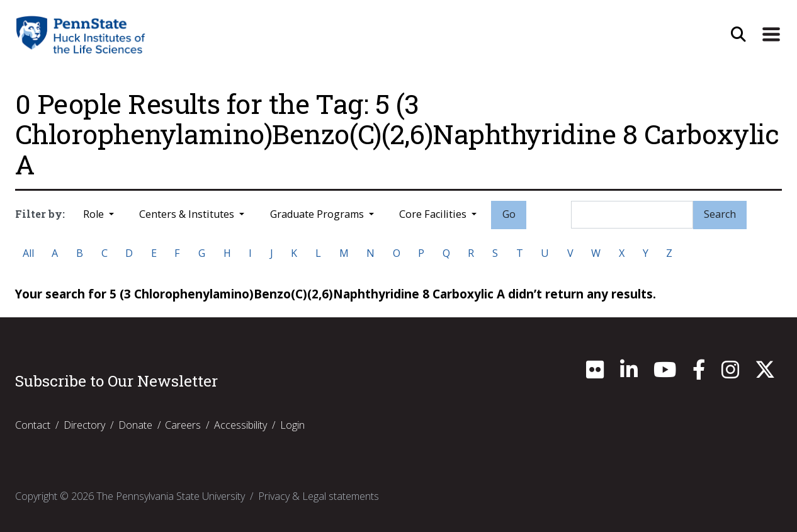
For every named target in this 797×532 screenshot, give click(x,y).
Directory (84, 425)
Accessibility (240, 425)
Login (292, 425)
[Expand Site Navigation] (771, 35)
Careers (183, 425)
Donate (135, 425)
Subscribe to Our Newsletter (116, 381)
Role (95, 214)
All (28, 253)
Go (509, 214)
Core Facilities (434, 214)
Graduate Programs (318, 214)
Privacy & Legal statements (319, 496)
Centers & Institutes (188, 214)
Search (720, 214)
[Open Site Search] (738, 35)
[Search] (632, 215)
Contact (33, 425)
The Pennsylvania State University (171, 496)
